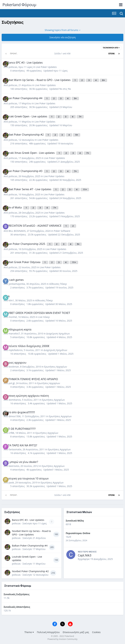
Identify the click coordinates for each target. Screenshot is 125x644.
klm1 (11, 300)
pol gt (12, 383)
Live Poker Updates (46, 67)
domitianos (15, 400)
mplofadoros (16, 350)
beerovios (14, 466)
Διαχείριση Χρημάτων (58, 334)
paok (11, 483)
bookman (14, 367)
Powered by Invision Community (62, 639)
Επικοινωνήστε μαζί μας (76, 632)
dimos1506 (15, 416)
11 (85, 189)
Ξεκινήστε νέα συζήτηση (62, 37)
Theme (29, 632)
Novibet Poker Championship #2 (30, 571)
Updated (56, 71)
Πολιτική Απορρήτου (48, 632)
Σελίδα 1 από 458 (63, 54)
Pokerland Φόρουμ (19, 5)
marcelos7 (14, 334)
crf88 (11, 433)
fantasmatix (15, 449)
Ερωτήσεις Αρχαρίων (56, 367)
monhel (13, 317)
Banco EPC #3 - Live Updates (28, 520)
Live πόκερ (44, 317)
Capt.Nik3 (85, 555)
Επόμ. (112, 54)
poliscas (13, 67)
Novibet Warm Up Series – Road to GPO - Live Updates (31, 533)
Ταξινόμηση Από (111, 48)
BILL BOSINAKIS (17, 231)
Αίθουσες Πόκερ (58, 284)
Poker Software (62, 231)
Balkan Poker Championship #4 (30, 545)
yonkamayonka (17, 284)
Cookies (96, 632)
